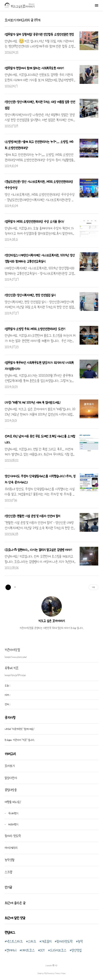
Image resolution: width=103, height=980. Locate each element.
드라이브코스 (58, 950)
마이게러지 (11, 848)
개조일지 (46, 941)
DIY (42, 950)
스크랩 (8, 872)
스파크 (32, 941)
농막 (80, 941)
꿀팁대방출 (11, 790)
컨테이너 (11, 950)
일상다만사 (11, 778)
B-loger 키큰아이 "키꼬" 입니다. (20, 740)
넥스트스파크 (15, 941)
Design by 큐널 (42, 973)
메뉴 (97, 5)
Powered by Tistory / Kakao (56, 973)
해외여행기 (13, 824)
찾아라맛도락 (65, 941)
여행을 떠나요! (13, 802)
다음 (93, 587)
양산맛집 (76, 950)
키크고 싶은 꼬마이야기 (52, 621)
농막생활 (10, 860)
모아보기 (10, 766)
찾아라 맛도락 (13, 836)
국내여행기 (13, 813)
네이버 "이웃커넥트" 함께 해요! (20, 729)
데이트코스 (28, 950)
